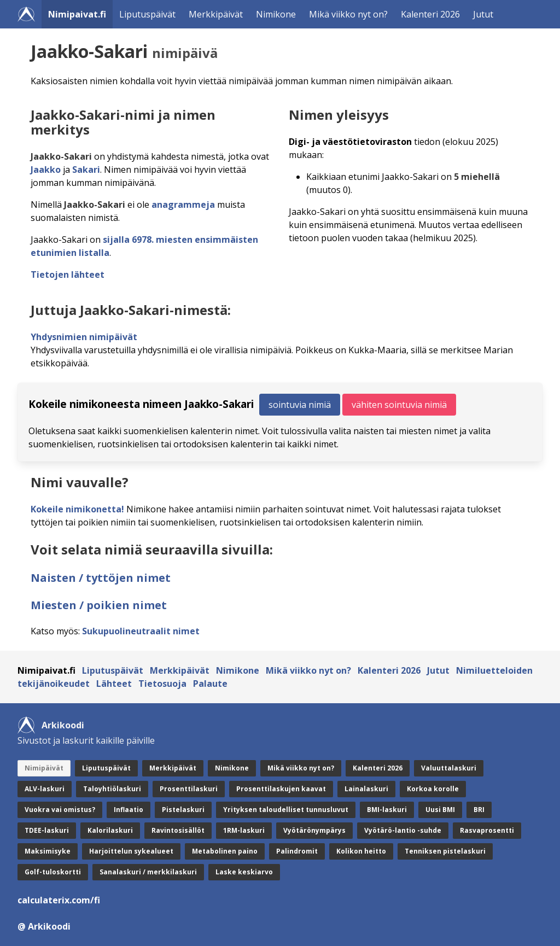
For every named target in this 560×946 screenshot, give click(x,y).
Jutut (483, 14)
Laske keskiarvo (244, 872)
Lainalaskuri (366, 789)
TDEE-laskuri (47, 830)
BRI (479, 810)
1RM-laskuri (244, 830)
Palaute (210, 684)
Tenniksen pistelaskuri (445, 851)
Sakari (86, 170)
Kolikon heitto (361, 851)
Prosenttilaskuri (189, 789)
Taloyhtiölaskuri (112, 789)
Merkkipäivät (216, 14)
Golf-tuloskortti (53, 872)
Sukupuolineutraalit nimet (141, 631)
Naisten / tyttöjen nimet (101, 578)
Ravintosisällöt (178, 830)
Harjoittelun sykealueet (131, 851)
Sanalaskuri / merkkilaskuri (148, 872)
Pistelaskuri (183, 810)
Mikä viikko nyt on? (348, 14)
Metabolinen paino (225, 851)
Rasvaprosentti (487, 830)
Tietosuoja (162, 684)
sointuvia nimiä (300, 405)
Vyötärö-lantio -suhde (403, 830)
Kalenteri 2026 (430, 14)
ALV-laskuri (45, 789)
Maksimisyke (48, 851)
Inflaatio (129, 810)
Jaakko (46, 170)
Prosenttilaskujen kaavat (281, 789)
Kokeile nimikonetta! (77, 509)
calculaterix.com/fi (59, 900)
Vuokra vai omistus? (60, 810)
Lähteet (114, 684)
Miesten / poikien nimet (99, 605)
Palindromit (297, 851)
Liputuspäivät (147, 14)
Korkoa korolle (433, 789)
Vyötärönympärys (314, 830)
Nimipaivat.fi (77, 14)
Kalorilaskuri (110, 830)
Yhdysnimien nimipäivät (84, 337)
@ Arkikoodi (44, 926)
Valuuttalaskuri (449, 768)
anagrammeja (183, 205)
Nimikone (276, 14)
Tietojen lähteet (68, 275)
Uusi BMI (440, 810)
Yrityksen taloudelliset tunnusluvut (286, 810)
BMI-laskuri (387, 810)
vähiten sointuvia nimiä (399, 405)
